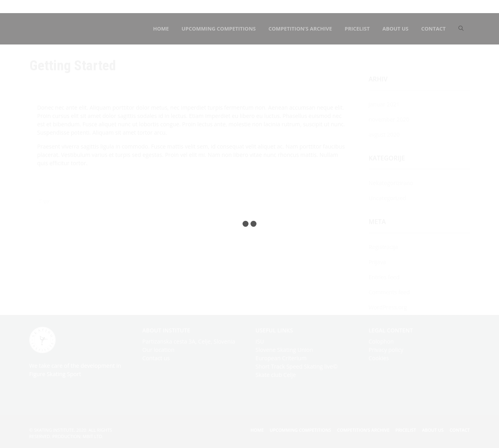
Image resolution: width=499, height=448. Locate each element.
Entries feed (384, 277)
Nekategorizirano (391, 183)
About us (433, 430)
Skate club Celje (276, 375)
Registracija (383, 247)
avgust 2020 (384, 134)
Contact (460, 430)
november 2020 (389, 119)
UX (47, 202)
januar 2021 (384, 104)
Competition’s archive (363, 430)
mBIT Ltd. (93, 436)
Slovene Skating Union (284, 350)
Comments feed (389, 292)
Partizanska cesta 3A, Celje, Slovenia (189, 341)
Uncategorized (387, 198)
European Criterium (281, 358)
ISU (260, 341)
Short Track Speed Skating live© (297, 366)
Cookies (379, 358)
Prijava (378, 262)
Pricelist (406, 430)
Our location (159, 350)
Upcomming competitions (300, 430)
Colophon (381, 341)
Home (257, 430)
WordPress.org (388, 307)
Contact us (156, 358)
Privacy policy (386, 350)
